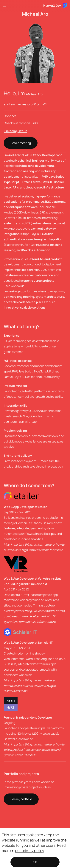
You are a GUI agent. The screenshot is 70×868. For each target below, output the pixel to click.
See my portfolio (21, 799)
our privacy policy (29, 851)
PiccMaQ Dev (52, 6)
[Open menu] (4, 6)
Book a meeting (21, 143)
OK (35, 862)
